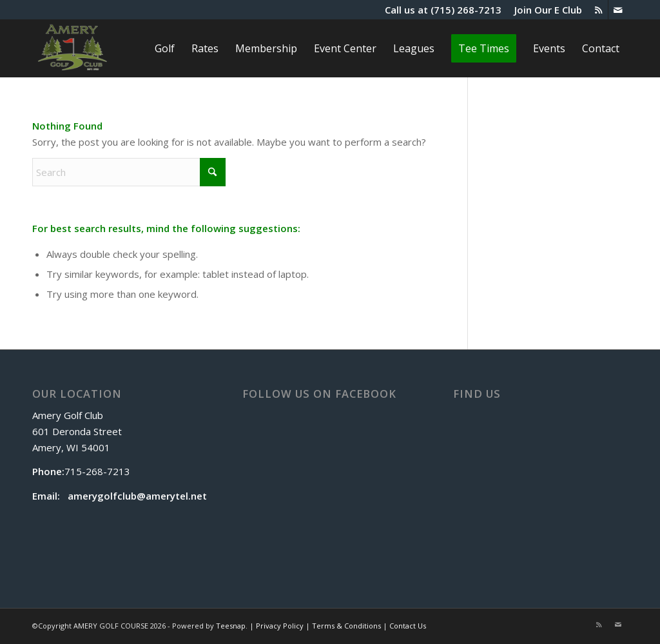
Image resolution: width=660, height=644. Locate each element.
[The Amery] (73, 48)
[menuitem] (545, 10)
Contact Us (408, 626)
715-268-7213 (97, 471)
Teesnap (231, 626)
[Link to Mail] (618, 10)
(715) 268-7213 (466, 10)
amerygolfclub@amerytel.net (137, 496)
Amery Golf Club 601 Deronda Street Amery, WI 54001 (77, 431)
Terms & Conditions (346, 626)
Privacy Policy (280, 626)
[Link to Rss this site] (598, 10)
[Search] (129, 172)
